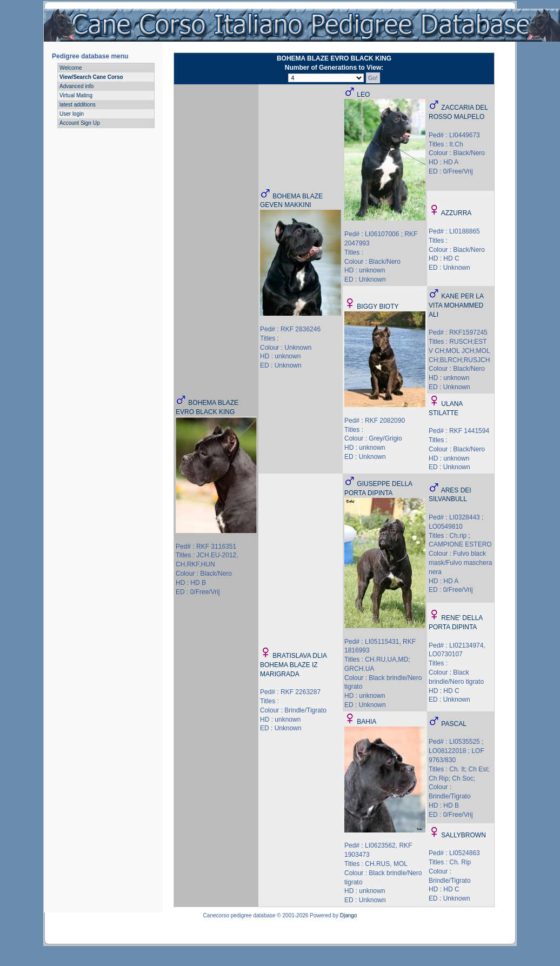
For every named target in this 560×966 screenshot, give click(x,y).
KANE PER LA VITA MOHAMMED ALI (456, 305)
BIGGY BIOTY (378, 307)
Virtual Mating (76, 95)
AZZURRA (456, 213)
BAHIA (366, 722)
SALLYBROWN (463, 835)
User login (72, 114)
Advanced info (76, 86)
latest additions (78, 105)
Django (349, 915)
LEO (363, 95)
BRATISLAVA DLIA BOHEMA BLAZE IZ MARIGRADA (293, 665)
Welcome (71, 68)
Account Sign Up (80, 123)
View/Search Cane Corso (91, 77)
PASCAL (454, 724)
